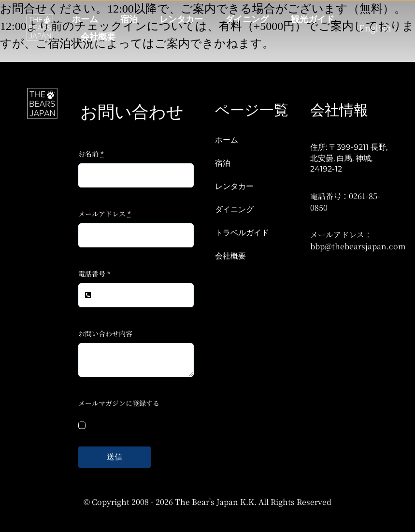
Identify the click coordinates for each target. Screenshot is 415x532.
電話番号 (94, 273)
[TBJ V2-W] (40, 18)
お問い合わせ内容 (105, 333)
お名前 (91, 154)
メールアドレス (105, 214)
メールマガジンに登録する (119, 403)
